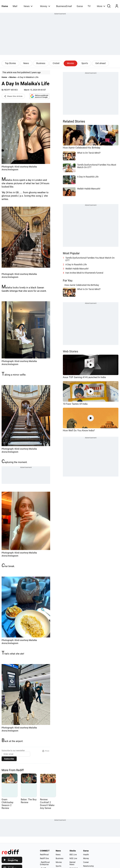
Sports (85, 63)
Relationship (88, 866)
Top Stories (10, 63)
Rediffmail (44, 855)
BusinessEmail (64, 6)
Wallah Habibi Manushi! (77, 269)
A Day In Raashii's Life (76, 264)
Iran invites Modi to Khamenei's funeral (84, 273)
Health (86, 855)
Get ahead (100, 63)
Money (45, 6)
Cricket (56, 63)
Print (46, 751)
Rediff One (44, 858)
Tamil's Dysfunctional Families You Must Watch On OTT (90, 259)
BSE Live (73, 855)
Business (41, 63)
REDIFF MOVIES (11, 90)
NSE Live (73, 858)
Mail (15, 6)
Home (5, 6)
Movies (70, 63)
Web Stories (70, 351)
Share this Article (13, 96)
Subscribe (9, 759)
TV (89, 6)
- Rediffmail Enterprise (45, 863)
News (28, 6)
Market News (72, 863)
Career (86, 862)
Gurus (80, 6)
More (101, 6)
